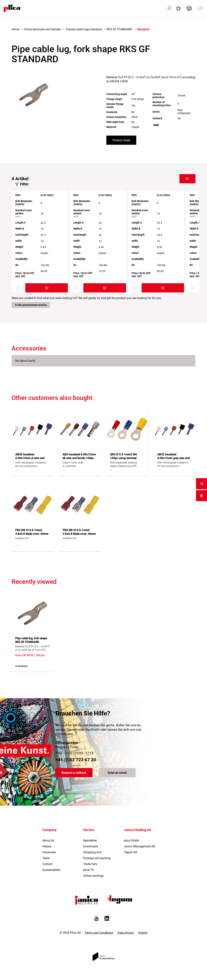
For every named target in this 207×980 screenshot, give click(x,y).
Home (15, 29)
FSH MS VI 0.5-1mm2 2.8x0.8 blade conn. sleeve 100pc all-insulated (79, 534)
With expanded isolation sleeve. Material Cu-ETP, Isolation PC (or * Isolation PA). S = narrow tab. (125, 464)
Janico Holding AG (137, 833)
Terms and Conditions (99, 936)
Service (89, 833)
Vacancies (49, 855)
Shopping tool (92, 855)
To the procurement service (31, 305)
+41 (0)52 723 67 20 (76, 763)
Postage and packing (97, 861)
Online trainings (93, 879)
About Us (48, 844)
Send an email (117, 776)
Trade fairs (90, 867)
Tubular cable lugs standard (84, 29)
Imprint (143, 936)
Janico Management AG (139, 849)
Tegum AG (131, 855)
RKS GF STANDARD (119, 29)
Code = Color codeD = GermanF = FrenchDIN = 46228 (73, 464)
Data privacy (126, 936)
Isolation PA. (22, 538)
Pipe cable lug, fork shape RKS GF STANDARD (31, 640)
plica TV (89, 873)
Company (49, 833)
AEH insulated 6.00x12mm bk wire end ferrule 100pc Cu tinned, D (79, 458)
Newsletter (90, 844)
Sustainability (51, 873)
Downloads (91, 849)
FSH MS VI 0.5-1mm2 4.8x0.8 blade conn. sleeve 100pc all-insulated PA (32, 534)
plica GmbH (131, 844)
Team (46, 861)
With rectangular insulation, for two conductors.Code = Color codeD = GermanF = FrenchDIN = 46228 (31, 464)
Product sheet (121, 140)
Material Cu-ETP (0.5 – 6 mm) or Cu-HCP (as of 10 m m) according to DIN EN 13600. (32, 648)
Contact (47, 867)
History (47, 849)
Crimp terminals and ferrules (42, 29)
